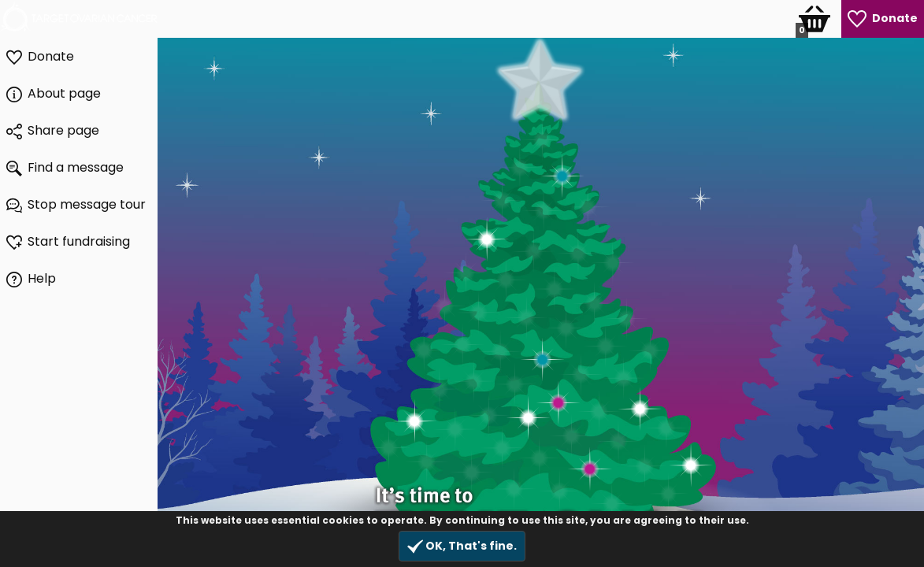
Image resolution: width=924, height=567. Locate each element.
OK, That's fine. (462, 546)
